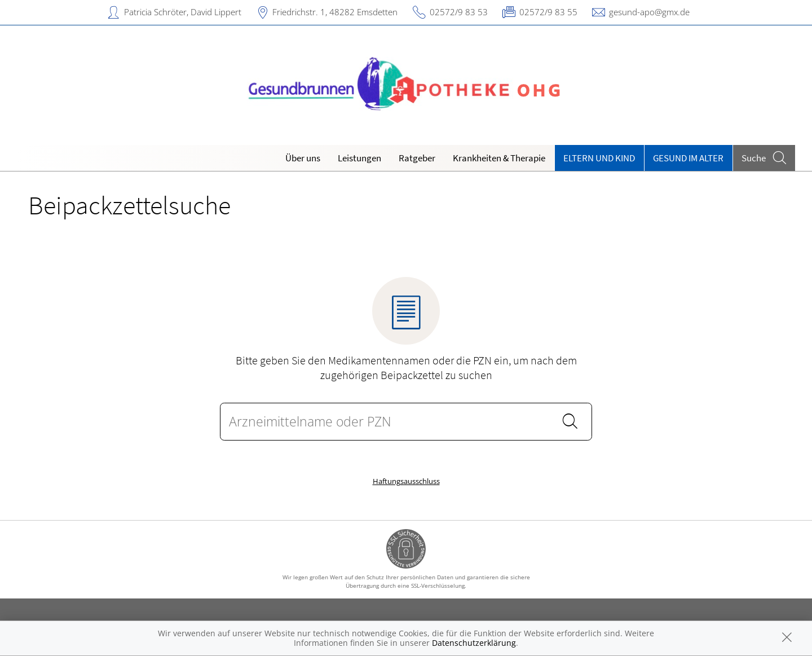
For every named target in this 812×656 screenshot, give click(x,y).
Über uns (303, 158)
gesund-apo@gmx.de (649, 12)
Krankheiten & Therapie (499, 158)
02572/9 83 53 (459, 12)
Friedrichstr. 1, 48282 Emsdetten (335, 12)
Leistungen (359, 158)
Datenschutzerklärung (474, 643)
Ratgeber (417, 158)
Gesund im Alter (688, 158)
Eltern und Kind (599, 158)
